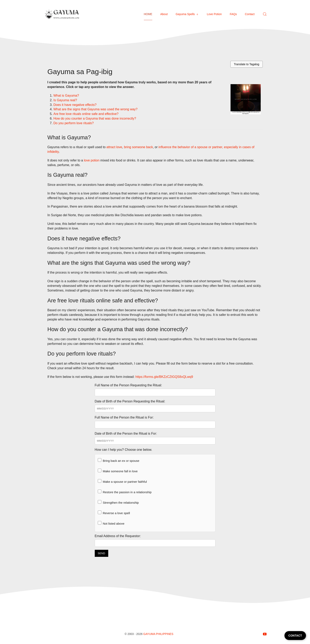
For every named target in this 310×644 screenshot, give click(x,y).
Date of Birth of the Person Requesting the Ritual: (130, 401)
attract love (114, 147)
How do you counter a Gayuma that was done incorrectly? (95, 118)
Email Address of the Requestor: (118, 536)
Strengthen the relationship (118, 502)
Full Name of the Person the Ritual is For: (124, 417)
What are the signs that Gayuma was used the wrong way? (96, 109)
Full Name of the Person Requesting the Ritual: (128, 385)
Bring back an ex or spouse (119, 460)
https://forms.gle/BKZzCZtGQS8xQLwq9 (164, 377)
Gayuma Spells (187, 14)
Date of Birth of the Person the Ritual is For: (126, 434)
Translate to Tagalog (246, 64)
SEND (101, 553)
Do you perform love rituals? (74, 123)
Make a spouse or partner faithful (122, 481)
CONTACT (295, 636)
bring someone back (138, 147)
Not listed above (111, 523)
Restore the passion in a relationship (125, 492)
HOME (148, 14)
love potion (92, 160)
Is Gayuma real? (65, 100)
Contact (250, 14)
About (164, 14)
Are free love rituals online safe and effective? (86, 114)
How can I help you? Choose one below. (124, 450)
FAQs (233, 14)
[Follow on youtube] (265, 634)
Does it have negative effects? (75, 105)
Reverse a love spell (114, 513)
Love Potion (214, 14)
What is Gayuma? (66, 96)
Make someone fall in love (118, 471)
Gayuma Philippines (158, 634)
